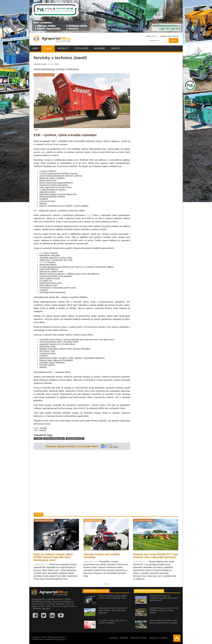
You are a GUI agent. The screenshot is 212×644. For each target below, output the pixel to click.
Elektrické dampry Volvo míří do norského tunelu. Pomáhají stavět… (164, 610)
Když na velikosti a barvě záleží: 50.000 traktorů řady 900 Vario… (113, 597)
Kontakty (113, 638)
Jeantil (38, 439)
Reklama (124, 638)
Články (48, 48)
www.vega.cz (61, 639)
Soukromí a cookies (158, 638)
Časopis (115, 48)
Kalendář (99, 48)
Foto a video (82, 48)
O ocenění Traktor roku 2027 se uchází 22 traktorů (113, 622)
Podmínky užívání (138, 638)
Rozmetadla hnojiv (75, 439)
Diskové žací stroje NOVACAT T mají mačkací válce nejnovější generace (113, 610)
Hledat (174, 40)
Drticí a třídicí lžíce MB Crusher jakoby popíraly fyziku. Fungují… (164, 622)
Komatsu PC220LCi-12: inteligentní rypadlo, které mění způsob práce (163, 598)
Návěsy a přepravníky (54, 439)
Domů (35, 48)
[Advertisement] (82, 482)
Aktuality (63, 48)
